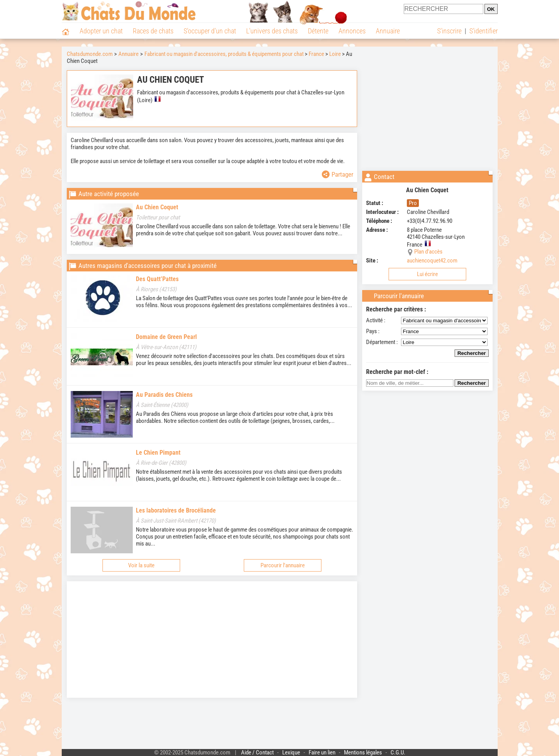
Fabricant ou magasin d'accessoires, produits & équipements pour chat (224, 54)
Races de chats (153, 31)
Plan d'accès (428, 252)
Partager (338, 174)
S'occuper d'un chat (210, 31)
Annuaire (388, 31)
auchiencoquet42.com (432, 261)
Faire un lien (322, 753)
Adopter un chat (101, 31)
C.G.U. (398, 753)
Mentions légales (363, 753)
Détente (318, 31)
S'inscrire (449, 31)
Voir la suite (141, 565)
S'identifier (483, 31)
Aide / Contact (257, 753)
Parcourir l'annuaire (283, 565)
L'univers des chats (272, 31)
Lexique (291, 753)
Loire (335, 54)
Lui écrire (427, 274)
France (316, 54)
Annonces (352, 31)
